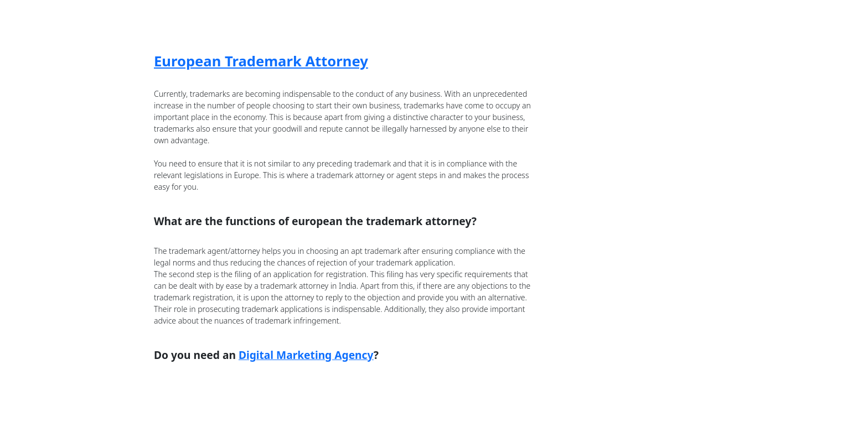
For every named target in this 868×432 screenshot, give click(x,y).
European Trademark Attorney (261, 61)
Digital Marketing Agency (306, 355)
